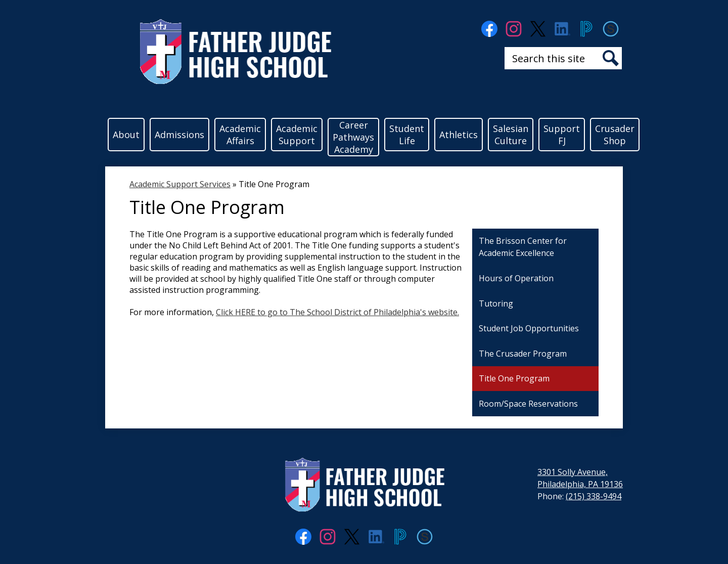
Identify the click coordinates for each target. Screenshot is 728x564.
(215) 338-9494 (594, 496)
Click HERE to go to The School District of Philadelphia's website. (337, 312)
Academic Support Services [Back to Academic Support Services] (180, 184)
